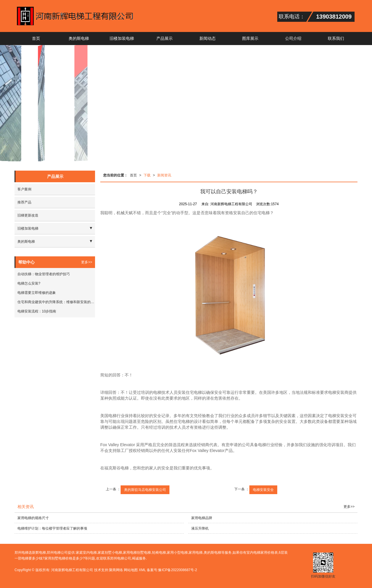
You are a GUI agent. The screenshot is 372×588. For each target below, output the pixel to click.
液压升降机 (200, 528)
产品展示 (164, 38)
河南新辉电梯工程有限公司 (72, 570)
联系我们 (336, 38)
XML (142, 570)
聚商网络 (116, 570)
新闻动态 (208, 38)
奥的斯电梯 (79, 38)
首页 (36, 38)
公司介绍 (293, 38)
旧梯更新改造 (28, 215)
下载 (147, 175)
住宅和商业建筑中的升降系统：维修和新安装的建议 (56, 302)
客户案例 (24, 189)
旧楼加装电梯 (122, 38)
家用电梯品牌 (202, 518)
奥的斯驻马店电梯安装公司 (145, 490)
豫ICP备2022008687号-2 (177, 570)
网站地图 (131, 570)
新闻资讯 (164, 175)
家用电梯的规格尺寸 (33, 518)
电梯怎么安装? (29, 283)
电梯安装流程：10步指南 (37, 311)
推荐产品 (24, 202)
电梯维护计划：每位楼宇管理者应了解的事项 (52, 528)
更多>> (87, 262)
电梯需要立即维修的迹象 (37, 293)
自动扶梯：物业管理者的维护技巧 (44, 274)
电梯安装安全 (263, 490)
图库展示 (250, 38)
